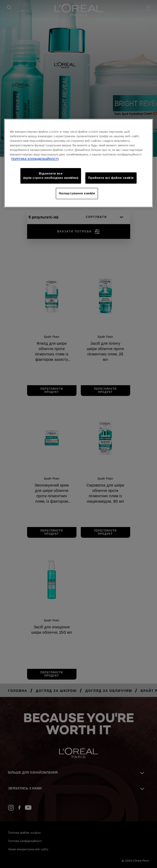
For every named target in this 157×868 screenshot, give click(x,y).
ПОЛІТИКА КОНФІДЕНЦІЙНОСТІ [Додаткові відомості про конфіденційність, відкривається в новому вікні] (35, 159)
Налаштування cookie (77, 193)
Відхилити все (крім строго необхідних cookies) (51, 176)
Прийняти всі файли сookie (111, 178)
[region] (79, 163)
